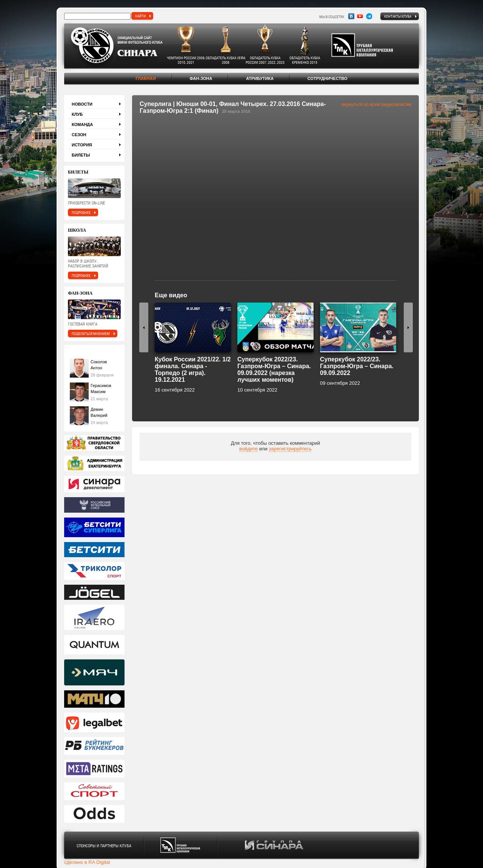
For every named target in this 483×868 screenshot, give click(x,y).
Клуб (77, 114)
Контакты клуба (398, 16)
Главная (145, 78)
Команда (82, 124)
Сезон (79, 135)
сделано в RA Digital (87, 862)
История (82, 145)
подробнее (81, 212)
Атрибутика (260, 78)
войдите (248, 449)
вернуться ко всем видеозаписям (376, 104)
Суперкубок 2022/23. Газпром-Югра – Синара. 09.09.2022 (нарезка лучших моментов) (274, 369)
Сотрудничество (328, 78)
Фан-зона (201, 78)
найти (140, 16)
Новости (82, 104)
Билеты (81, 155)
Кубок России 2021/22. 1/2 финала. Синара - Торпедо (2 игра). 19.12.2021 (193, 369)
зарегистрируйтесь (290, 449)
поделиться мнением (91, 333)
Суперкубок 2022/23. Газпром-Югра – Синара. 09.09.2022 (357, 366)
